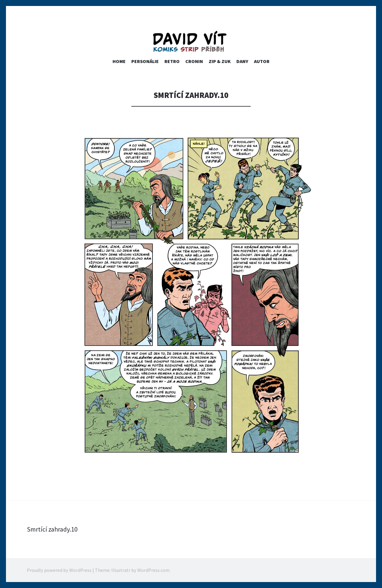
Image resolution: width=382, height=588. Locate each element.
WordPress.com (153, 570)
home (119, 61)
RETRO (172, 61)
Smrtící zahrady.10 (52, 529)
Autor (262, 61)
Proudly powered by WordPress (59, 570)
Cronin (194, 61)
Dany (242, 61)
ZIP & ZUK (220, 61)
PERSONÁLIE (145, 61)
